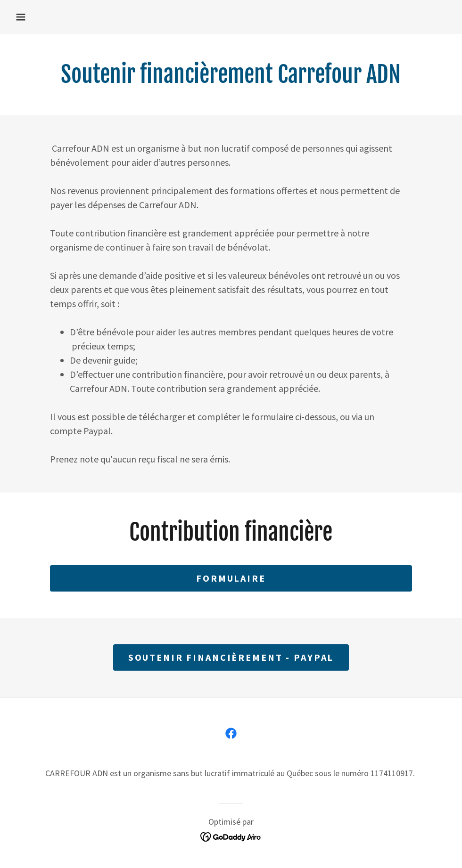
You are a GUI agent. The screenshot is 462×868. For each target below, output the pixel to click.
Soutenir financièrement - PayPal (231, 657)
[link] (231, 733)
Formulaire (231, 578)
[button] (21, 17)
